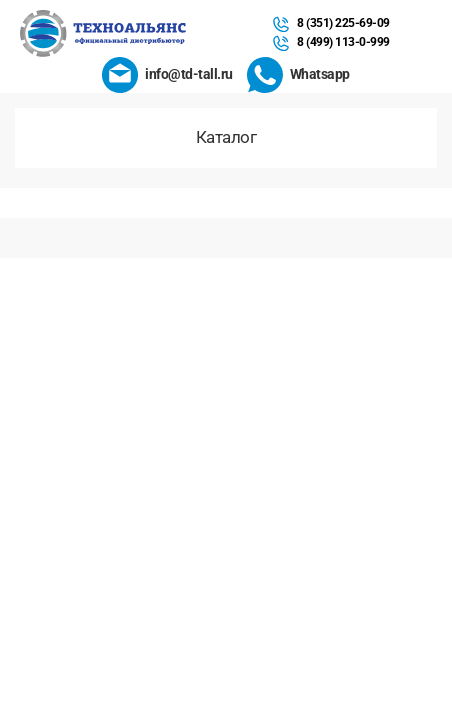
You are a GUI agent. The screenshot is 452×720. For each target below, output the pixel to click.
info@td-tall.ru (189, 74)
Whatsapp (320, 74)
